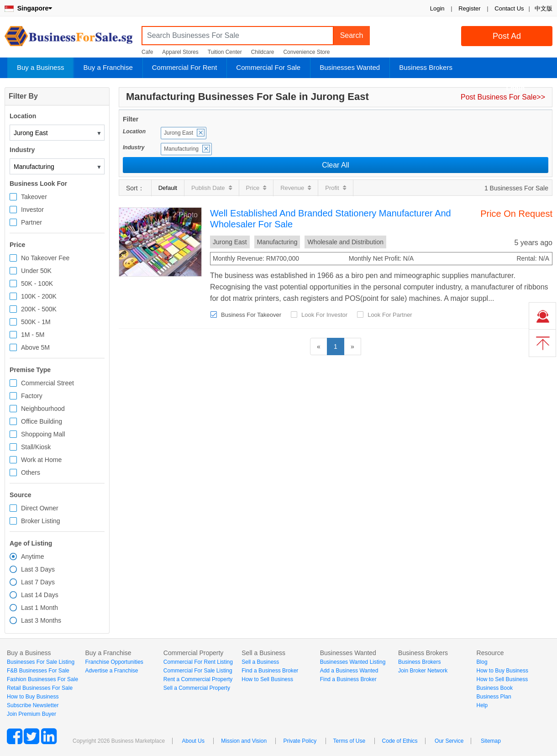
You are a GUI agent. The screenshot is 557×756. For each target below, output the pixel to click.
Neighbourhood (43, 409)
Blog (482, 662)
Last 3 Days (38, 569)
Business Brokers (426, 67)
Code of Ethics (400, 741)
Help (482, 705)
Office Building (42, 421)
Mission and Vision (244, 741)
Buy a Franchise (108, 67)
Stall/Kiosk (36, 447)
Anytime (33, 556)
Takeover (34, 197)
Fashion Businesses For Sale (42, 679)
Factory (32, 396)
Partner (32, 222)
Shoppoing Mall (43, 434)
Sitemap (491, 741)
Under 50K (36, 271)
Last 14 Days (40, 595)
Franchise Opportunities (114, 662)
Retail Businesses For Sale (40, 688)
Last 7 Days (38, 582)
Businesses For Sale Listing (41, 662)
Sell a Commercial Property (197, 688)
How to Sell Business (267, 679)
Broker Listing (41, 521)
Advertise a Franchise (111, 671)
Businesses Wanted (350, 67)
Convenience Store (306, 52)
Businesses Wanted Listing (353, 662)
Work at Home (41, 460)
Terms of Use (349, 741)
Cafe (147, 52)
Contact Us (509, 8)
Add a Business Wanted (349, 671)
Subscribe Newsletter (33, 705)
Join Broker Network (423, 671)
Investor (32, 210)
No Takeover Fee (45, 258)
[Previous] (319, 346)
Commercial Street (47, 383)
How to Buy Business (33, 697)
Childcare (263, 52)
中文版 (544, 8)
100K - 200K (39, 296)
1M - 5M (33, 335)
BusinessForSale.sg (68, 39)
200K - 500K (39, 309)
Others (31, 472)
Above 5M (35, 347)
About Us (193, 741)
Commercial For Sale (268, 67)
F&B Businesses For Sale (38, 671)
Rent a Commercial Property (198, 679)
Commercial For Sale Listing (198, 671)
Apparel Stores (180, 52)
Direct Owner (40, 508)
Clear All (336, 165)
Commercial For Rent (185, 67)
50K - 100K (37, 283)
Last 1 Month (39, 608)
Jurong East (179, 133)
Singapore (28, 8)
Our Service (449, 741)
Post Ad (507, 36)
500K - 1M (36, 322)
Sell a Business (260, 662)
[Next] (352, 346)
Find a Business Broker (270, 671)
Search (352, 35)
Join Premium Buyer (32, 714)
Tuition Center (225, 52)
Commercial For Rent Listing (198, 662)
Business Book (495, 688)
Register (469, 8)
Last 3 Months (41, 620)
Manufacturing (181, 149)
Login (437, 8)
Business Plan (494, 697)
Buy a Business (40, 67)
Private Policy (300, 741)
